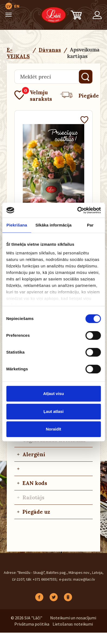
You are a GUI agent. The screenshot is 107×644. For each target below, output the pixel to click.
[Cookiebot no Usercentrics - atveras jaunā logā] (77, 210)
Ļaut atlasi (53, 411)
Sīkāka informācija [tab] (54, 225)
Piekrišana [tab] (17, 225)
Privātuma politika (32, 624)
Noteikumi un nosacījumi (73, 618)
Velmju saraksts (33, 96)
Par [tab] (90, 225)
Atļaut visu (53, 394)
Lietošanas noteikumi (73, 624)
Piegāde (80, 96)
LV (9, 6)
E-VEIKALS (18, 53)
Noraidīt (53, 429)
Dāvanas (50, 50)
